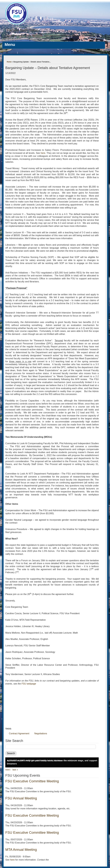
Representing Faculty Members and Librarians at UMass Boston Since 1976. (51, 36)
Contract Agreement (19, 733)
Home (9, 62)
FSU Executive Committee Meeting (32, 781)
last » (15, 770)
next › (8, 770)
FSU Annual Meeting (21, 798)
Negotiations (41, 733)
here (43, 153)
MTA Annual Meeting (21, 850)
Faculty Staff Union (22, 30)
